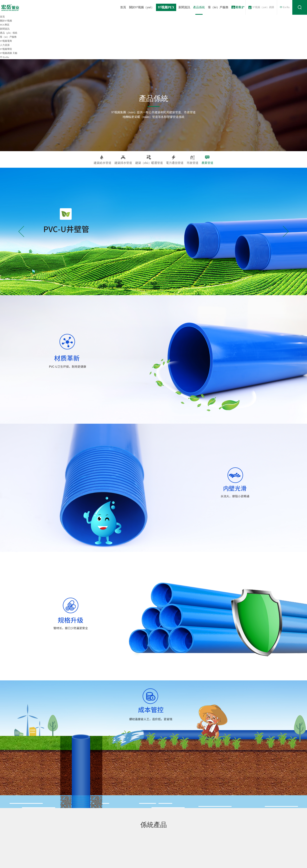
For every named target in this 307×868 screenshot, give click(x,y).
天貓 (15, 53)
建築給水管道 (103, 160)
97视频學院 (6, 49)
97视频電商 (6, 41)
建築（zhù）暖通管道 (149, 160)
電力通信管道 (175, 160)
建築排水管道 (123, 160)
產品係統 (199, 7)
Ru (288, 7)
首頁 (123, 7)
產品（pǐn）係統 (9, 33)
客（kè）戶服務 (218, 7)
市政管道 (193, 160)
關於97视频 (6, 21)
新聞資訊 (184, 7)
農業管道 (207, 160)
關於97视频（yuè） (142, 7)
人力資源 (5, 45)
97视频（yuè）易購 (263, 7)
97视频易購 (6, 53)
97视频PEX (166, 7)
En (285, 7)
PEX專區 (5, 25)
